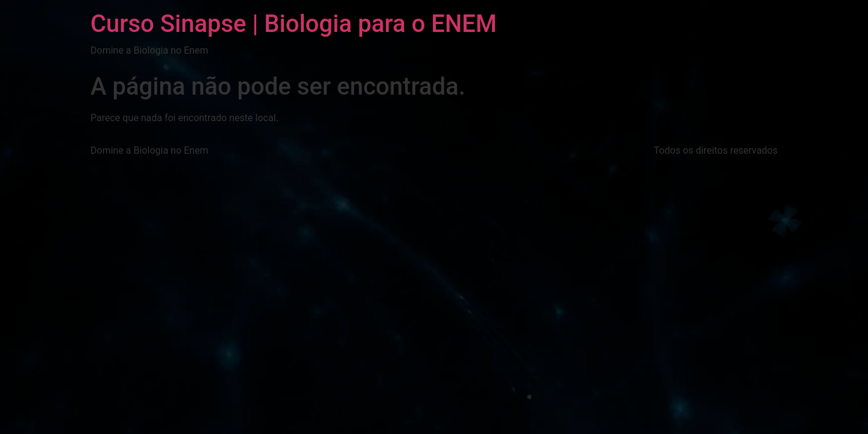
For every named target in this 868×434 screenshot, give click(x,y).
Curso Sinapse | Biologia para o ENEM (294, 24)
